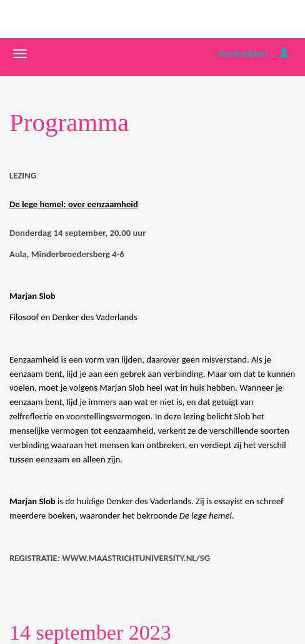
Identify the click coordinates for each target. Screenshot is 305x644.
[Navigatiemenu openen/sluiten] (20, 54)
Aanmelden (243, 53)
